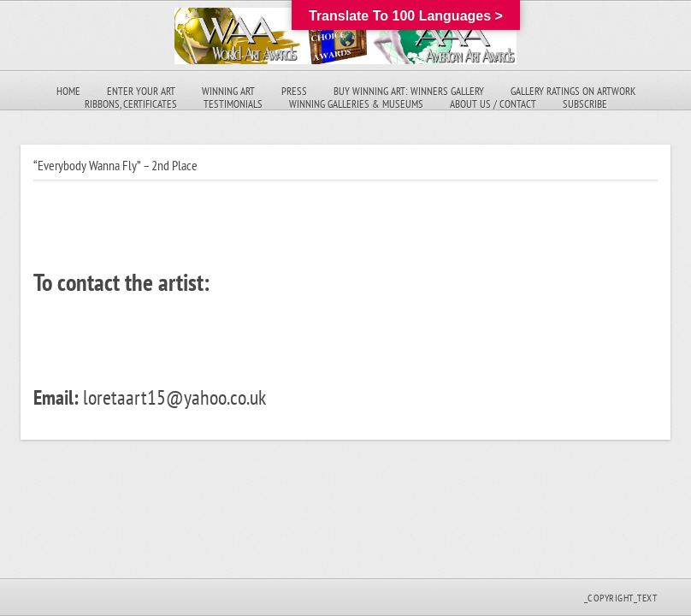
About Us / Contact (493, 104)
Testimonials (233, 104)
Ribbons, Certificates (131, 104)
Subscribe (585, 104)
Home (68, 91)
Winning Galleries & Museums (356, 104)
